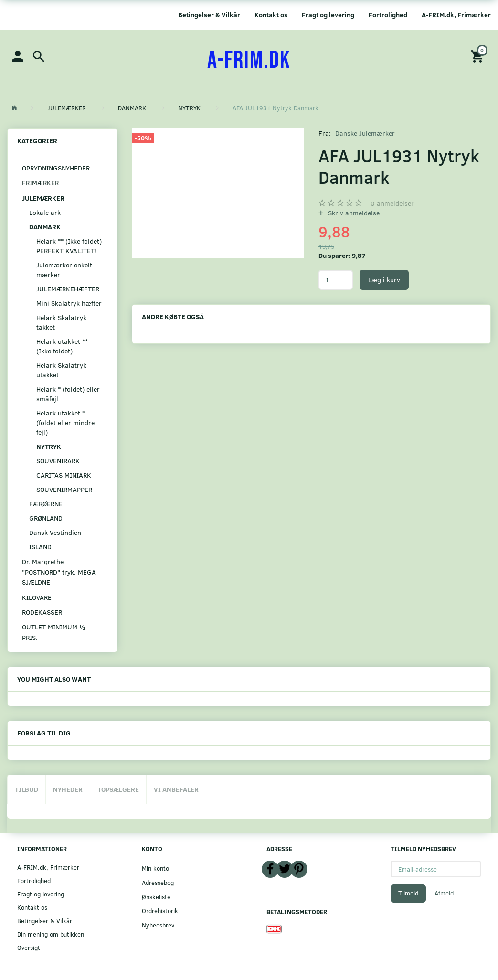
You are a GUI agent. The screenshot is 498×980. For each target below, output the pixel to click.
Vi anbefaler (176, 789)
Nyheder (68, 789)
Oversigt (29, 947)
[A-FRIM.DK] (249, 61)
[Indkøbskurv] (478, 56)
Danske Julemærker (365, 133)
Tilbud (26, 789)
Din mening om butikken (51, 934)
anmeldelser (392, 203)
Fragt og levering (328, 15)
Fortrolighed (388, 15)
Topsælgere (118, 789)
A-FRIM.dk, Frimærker (456, 15)
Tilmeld (408, 893)
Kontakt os (271, 15)
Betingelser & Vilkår (209, 15)
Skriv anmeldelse (353, 213)
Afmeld (444, 893)
